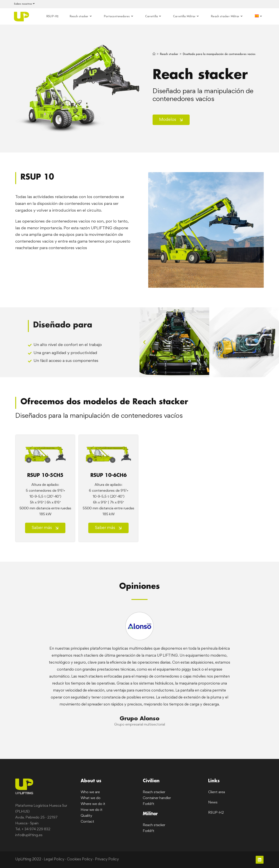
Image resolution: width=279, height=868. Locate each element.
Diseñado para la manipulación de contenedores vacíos (219, 54)
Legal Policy (54, 859)
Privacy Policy (108, 859)
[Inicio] (154, 54)
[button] (144, 342)
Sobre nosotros (25, 4)
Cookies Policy (80, 859)
